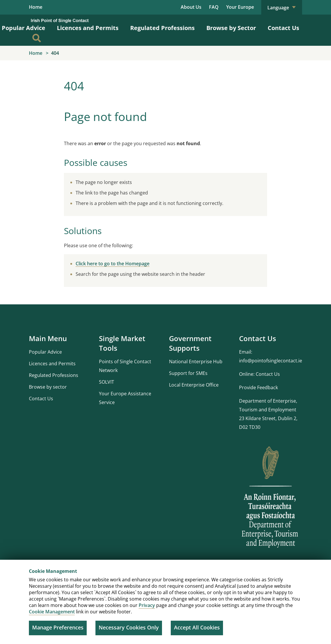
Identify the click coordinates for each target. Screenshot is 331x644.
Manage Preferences (58, 627)
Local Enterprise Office (194, 385)
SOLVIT (107, 382)
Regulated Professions (162, 28)
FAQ (214, 7)
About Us (191, 7)
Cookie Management (52, 612)
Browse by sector (48, 387)
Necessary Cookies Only (129, 627)
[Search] (36, 38)
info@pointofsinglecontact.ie (271, 361)
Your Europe (240, 7)
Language (282, 8)
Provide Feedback (258, 388)
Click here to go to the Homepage (113, 264)
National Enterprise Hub (196, 362)
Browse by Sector (231, 28)
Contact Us (283, 28)
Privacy (147, 605)
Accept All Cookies (197, 627)
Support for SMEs (188, 373)
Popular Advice (45, 352)
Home (36, 7)
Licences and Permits (88, 28)
